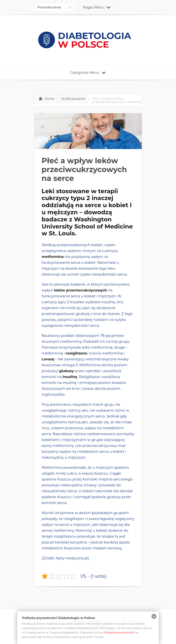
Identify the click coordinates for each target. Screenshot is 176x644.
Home (49, 99)
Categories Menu (88, 73)
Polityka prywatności (119, 632)
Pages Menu (97, 7)
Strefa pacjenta (73, 99)
